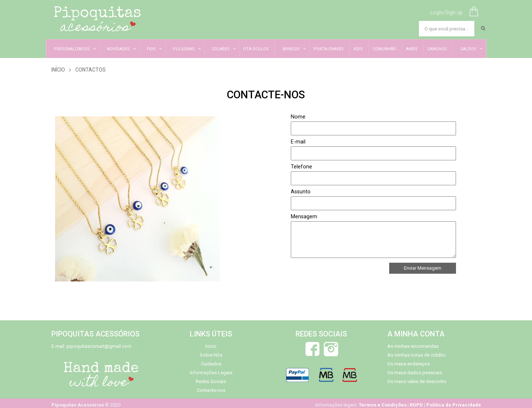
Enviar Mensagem (423, 268)
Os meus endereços (409, 364)
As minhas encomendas (413, 346)
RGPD (416, 405)
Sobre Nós (211, 355)
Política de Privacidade (454, 405)
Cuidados (211, 364)
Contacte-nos (211, 390)
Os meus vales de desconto (417, 381)
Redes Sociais (211, 381)
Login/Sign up (446, 12)
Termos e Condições (383, 405)
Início (58, 70)
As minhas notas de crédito (417, 355)
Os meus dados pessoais (415, 373)
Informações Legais (211, 373)
